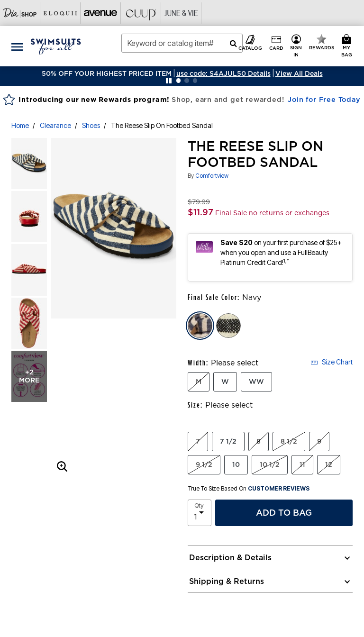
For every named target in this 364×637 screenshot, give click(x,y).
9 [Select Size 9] (319, 441)
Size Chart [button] (332, 362)
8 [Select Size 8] (259, 441)
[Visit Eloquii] (60, 13)
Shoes (91, 125)
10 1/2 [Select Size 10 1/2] (270, 464)
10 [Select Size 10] (236, 464)
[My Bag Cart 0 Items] (348, 46)
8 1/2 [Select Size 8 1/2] (289, 441)
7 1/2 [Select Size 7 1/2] (228, 441)
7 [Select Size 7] (198, 441)
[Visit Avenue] (101, 13)
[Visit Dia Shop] (20, 13)
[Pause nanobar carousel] (169, 81)
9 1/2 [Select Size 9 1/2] (204, 464)
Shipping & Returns (227, 581)
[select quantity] (200, 513)
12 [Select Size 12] (329, 464)
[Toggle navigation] (17, 46)
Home (20, 125)
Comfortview (212, 176)
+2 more (29, 376)
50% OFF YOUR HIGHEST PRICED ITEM (107, 73)
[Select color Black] (228, 326)
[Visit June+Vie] (181, 13)
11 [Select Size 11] (302, 464)
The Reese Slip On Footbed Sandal (162, 125)
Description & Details (230, 557)
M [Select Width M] (199, 382)
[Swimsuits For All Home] (56, 45)
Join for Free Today (324, 100)
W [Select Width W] (225, 382)
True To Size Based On (249, 489)
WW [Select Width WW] (256, 382)
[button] (223, 73)
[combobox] (182, 43)
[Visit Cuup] (141, 13)
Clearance (55, 125)
